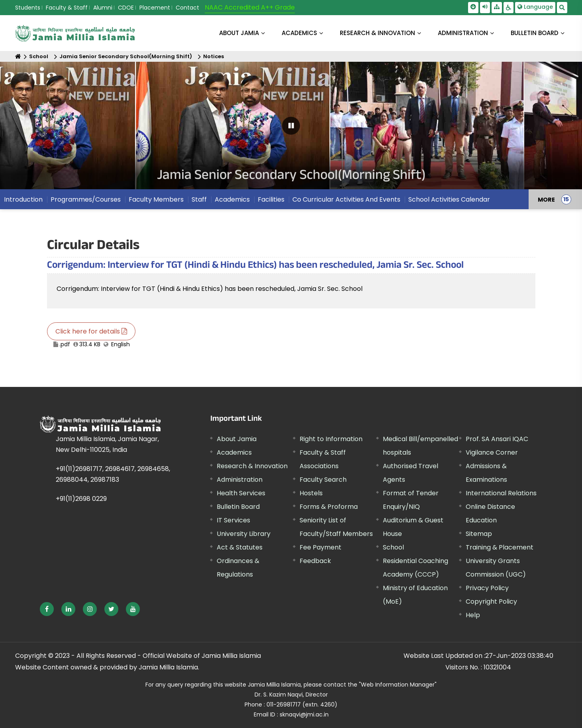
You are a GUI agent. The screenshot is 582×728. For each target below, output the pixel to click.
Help (473, 615)
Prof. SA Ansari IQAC (497, 439)
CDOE (126, 8)
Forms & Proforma (329, 507)
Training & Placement (500, 547)
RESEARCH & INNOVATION (377, 33)
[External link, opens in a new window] (47, 609)
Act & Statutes (240, 547)
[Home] (18, 56)
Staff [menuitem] (199, 199)
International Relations (501, 493)
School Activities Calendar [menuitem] (449, 199)
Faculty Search (323, 480)
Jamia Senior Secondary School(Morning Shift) (126, 56)
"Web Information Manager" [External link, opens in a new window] (398, 685)
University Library (244, 534)
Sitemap (479, 534)
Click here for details (91, 331)
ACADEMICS (299, 33)
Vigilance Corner (492, 452)
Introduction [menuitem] (23, 199)
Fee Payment (320, 547)
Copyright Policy (491, 601)
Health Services (241, 493)
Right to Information (331, 439)
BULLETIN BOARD (535, 33)
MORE (546, 199)
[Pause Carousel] (291, 126)
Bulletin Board (238, 507)
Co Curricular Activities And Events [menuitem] (346, 199)
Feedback (315, 561)
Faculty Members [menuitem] (156, 199)
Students (28, 8)
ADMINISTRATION (463, 33)
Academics (234, 452)
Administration (240, 480)
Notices (214, 56)
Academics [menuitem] (232, 199)
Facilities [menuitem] (271, 199)
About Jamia (239, 33)
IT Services (233, 520)
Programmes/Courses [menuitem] (86, 199)
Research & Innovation (252, 466)
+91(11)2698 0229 (81, 499)
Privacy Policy (487, 588)
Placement (155, 8)
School (39, 56)
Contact (187, 8)
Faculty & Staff (67, 8)
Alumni (103, 8)
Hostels (311, 493)
